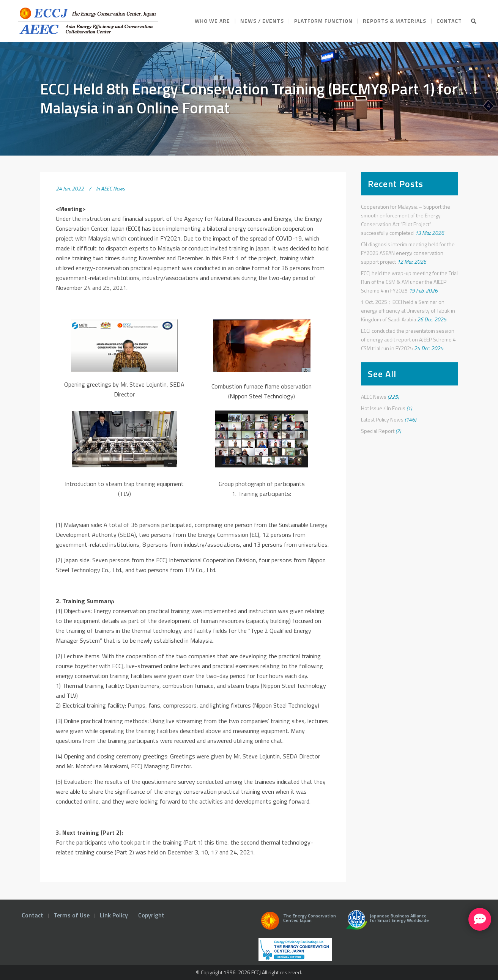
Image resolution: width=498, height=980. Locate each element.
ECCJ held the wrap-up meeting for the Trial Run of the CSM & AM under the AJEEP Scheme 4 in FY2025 (409, 282)
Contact (32, 915)
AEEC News (113, 188)
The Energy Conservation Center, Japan (297, 923)
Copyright (151, 915)
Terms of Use (72, 915)
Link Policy (114, 915)
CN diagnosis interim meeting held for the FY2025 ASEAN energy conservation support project (408, 253)
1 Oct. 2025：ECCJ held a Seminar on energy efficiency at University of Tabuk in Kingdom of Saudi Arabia (408, 311)
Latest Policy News (382, 419)
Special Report (378, 431)
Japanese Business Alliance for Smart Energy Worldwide (386, 923)
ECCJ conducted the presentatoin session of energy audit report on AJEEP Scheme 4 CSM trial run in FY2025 (408, 339)
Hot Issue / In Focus (383, 408)
